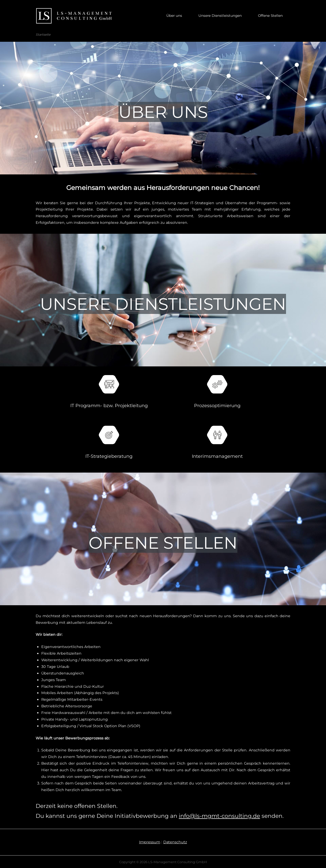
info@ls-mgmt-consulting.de (219, 815)
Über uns (174, 16)
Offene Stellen (270, 16)
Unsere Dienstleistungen (220, 16)
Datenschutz (175, 842)
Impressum (150, 842)
